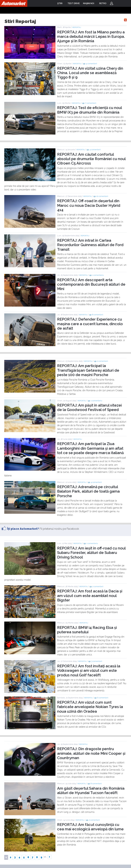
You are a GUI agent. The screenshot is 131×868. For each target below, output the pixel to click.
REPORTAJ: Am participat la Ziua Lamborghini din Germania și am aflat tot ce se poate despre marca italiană (90, 448)
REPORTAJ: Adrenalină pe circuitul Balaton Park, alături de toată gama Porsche (88, 491)
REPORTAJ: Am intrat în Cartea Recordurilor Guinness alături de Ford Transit (90, 245)
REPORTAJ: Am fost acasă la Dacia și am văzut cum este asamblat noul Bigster (90, 596)
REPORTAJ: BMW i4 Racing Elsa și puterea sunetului (87, 630)
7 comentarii (91, 103)
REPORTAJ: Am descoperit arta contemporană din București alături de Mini (91, 284)
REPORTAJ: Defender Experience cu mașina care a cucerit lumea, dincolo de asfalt (90, 324)
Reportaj (77, 27)
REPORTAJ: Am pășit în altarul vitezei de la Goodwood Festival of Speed (89, 407)
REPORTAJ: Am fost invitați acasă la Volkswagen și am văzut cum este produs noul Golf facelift (89, 671)
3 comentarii (97, 661)
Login (112, 3)
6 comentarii (103, 698)
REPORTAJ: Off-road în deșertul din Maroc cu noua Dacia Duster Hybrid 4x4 (89, 205)
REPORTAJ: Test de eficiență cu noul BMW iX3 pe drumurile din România (89, 110)
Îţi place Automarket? (23, 529)
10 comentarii (102, 196)
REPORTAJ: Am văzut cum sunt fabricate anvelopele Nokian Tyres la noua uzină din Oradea (90, 707)
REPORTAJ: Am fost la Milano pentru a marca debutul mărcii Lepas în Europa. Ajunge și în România (91, 37)
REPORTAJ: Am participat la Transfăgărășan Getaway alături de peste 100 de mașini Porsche (88, 370)
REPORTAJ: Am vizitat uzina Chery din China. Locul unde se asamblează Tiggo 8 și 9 (90, 73)
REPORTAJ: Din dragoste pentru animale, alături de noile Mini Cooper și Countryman (91, 753)
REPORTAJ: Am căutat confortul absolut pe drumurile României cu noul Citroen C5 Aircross (91, 159)
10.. (45, 857)
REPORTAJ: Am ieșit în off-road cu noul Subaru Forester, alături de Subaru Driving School (91, 553)
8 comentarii (98, 315)
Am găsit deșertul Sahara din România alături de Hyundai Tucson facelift (91, 790)
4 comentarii (92, 64)
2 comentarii (103, 361)
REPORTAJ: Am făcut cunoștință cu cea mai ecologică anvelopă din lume (90, 827)
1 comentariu (98, 275)
